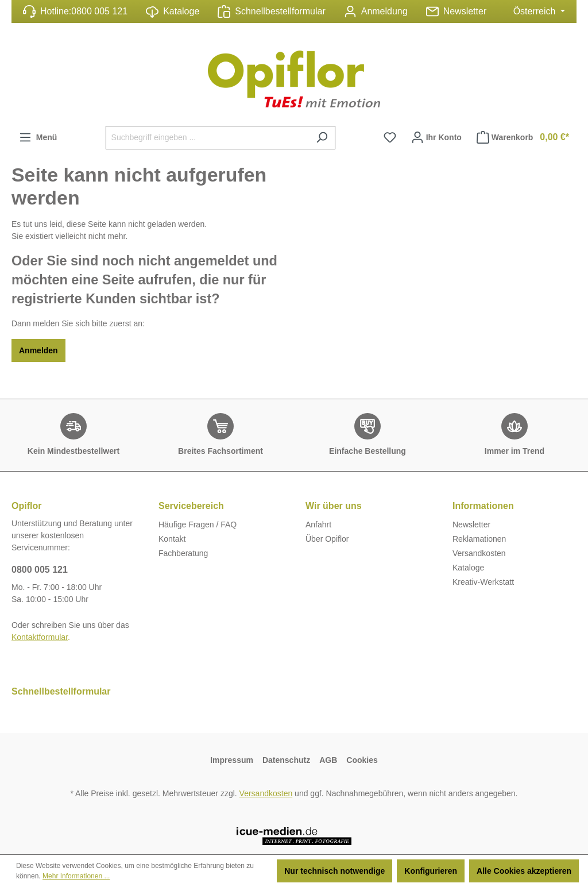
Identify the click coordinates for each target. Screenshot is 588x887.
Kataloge (173, 12)
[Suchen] (322, 138)
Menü (38, 135)
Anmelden (38, 350)
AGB (328, 760)
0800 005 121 (99, 11)
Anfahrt (318, 525)
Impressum (232, 760)
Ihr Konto (436, 135)
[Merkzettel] (390, 137)
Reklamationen (479, 539)
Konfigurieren (431, 871)
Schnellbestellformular (280, 11)
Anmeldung (384, 11)
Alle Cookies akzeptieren (524, 871)
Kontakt (172, 539)
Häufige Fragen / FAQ (198, 525)
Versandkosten (479, 553)
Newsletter (465, 11)
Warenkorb (523, 137)
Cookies (362, 760)
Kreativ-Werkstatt (483, 582)
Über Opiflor (327, 539)
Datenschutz (286, 760)
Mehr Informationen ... (76, 876)
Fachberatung (183, 553)
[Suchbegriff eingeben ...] (207, 138)
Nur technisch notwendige (334, 871)
